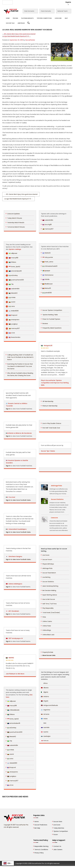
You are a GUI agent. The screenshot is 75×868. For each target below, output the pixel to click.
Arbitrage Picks (47, 568)
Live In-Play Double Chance (52, 423)
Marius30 (47, 288)
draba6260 (12, 311)
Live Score (46, 555)
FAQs (44, 617)
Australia (45, 727)
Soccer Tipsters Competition (52, 310)
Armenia (45, 714)
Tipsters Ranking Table (50, 315)
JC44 (10, 333)
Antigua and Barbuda (49, 705)
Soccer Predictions (41, 825)
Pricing (15, 18)
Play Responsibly (48, 608)
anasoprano (13, 320)
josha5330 (47, 293)
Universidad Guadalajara (16, 529)
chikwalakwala (13, 710)
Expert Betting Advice (50, 595)
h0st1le (46, 279)
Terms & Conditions (41, 850)
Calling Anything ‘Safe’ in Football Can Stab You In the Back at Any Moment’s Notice (20, 357)
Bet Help (37, 828)
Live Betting (46, 577)
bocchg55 (47, 225)
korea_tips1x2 (13, 267)
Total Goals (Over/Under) (51, 613)
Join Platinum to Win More (15, 674)
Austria (45, 732)
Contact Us (40, 2)
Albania (45, 688)
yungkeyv (12, 324)
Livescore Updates (14, 214)
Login (61, 2)
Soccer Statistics (48, 582)
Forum (56, 835)
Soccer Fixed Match (49, 573)
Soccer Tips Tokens (48, 451)
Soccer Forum (47, 560)
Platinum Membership (50, 406)
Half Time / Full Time (50, 604)
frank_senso (48, 262)
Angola (45, 701)
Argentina (46, 710)
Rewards (49, 2)
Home (8, 18)
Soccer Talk (10, 23)
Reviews (45, 324)
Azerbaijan (46, 736)
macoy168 (12, 258)
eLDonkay (12, 275)
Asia (44, 723)
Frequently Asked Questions (52, 328)
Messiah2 (12, 293)
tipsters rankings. (15, 249)
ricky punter (48, 257)
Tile (10, 284)
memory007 (13, 328)
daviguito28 (47, 346)
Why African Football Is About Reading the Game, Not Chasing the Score (20, 374)
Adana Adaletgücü (14, 584)
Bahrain (45, 741)
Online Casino (47, 621)
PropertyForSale (48, 652)
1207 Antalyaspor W (14, 638)
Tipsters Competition (44, 18)
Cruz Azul (10, 497)
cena (10, 306)
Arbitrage (21, 23)
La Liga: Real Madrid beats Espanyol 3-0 (16, 36)
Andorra (45, 697)
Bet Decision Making (49, 590)
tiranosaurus (48, 275)
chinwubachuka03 (50, 266)
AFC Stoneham (12, 611)
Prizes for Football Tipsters (51, 319)
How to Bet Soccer (49, 599)
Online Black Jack (48, 635)
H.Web (11, 298)
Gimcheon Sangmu (14, 556)
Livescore (58, 18)
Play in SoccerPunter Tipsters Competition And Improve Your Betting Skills (55, 383)
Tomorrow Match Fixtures (16, 227)
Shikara (11, 262)
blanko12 (46, 253)
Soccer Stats (58, 822)
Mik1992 (10, 658)
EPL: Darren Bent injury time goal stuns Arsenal (19, 34)
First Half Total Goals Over (51, 428)
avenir (11, 302)
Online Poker (47, 626)
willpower (12, 253)
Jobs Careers (58, 850)
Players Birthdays (48, 564)
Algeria (45, 692)
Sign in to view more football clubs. (18, 500)
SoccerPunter (30, 40)
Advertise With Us (28, 2)
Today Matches (59, 828)
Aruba (44, 719)
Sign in (8, 409)
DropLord (12, 315)
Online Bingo (47, 630)
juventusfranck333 (15, 280)
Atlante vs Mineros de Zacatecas (20, 433)
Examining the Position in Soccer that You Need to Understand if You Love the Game (20, 366)
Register (68, 3)
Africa (44, 683)
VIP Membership (48, 401)
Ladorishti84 (13, 289)
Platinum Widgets (27, 18)
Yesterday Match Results (16, 223)
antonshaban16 (14, 271)
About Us (17, 2)
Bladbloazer (48, 284)
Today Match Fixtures (15, 218)
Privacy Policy (39, 853)
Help (66, 18)
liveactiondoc (13, 337)
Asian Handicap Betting (50, 586)
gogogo (46, 271)
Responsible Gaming (41, 846)
